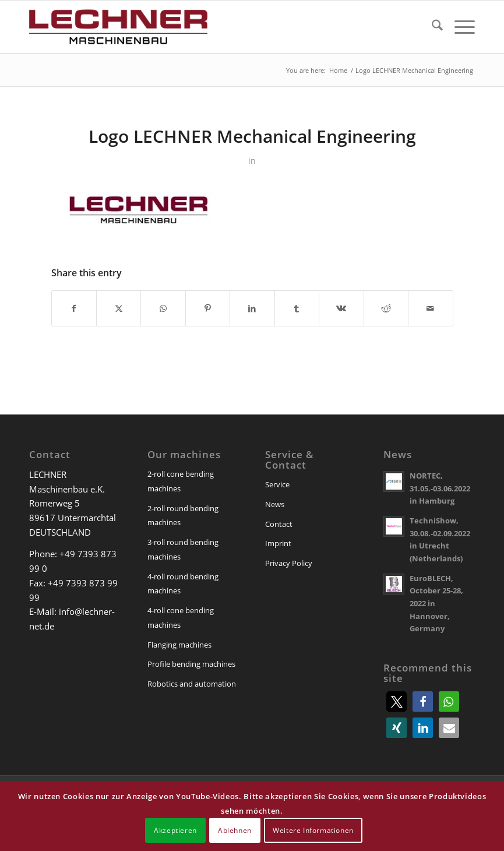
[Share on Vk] (341, 308)
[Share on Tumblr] (297, 308)
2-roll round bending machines (183, 516)
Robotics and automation (192, 684)
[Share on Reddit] (386, 308)
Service (277, 484)
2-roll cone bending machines (181, 481)
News (275, 504)
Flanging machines (179, 645)
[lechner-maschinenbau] (118, 27)
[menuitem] (431, 27)
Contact (279, 524)
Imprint (278, 543)
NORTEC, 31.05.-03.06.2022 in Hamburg (440, 488)
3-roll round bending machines (183, 549)
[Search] (431, 27)
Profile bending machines (191, 664)
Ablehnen (235, 830)
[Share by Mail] (431, 308)
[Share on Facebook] (74, 308)
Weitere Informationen (313, 830)
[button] (396, 701)
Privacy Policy (289, 563)
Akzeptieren (175, 830)
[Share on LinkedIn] (252, 308)
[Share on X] (119, 308)
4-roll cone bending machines (181, 618)
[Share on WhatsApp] (163, 308)
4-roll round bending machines (183, 584)
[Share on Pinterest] (208, 308)
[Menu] (459, 27)
